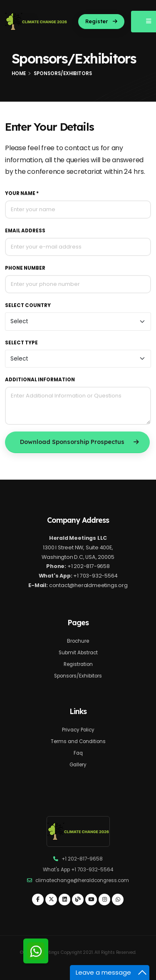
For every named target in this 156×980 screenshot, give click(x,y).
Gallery (78, 765)
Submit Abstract (78, 653)
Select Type (21, 343)
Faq (78, 753)
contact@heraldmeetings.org (88, 585)
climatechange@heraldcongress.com (82, 880)
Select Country (28, 305)
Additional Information (40, 380)
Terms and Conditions (78, 741)
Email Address (25, 231)
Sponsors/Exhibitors (78, 676)
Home (19, 73)
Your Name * (22, 193)
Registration (78, 664)
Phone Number (25, 268)
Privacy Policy (78, 730)
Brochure (78, 641)
